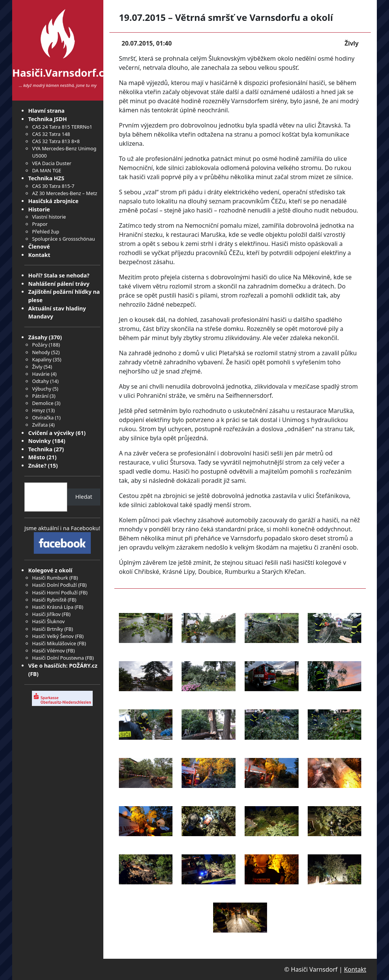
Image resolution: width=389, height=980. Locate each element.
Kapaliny (42, 359)
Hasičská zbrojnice (53, 201)
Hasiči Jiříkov (46, 614)
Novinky (39, 441)
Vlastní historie (49, 217)
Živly (37, 367)
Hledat (84, 497)
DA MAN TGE (47, 170)
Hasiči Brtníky (47, 629)
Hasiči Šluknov (48, 621)
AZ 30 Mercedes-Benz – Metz (64, 193)
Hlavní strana (46, 111)
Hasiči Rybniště (49, 600)
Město (37, 457)
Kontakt (39, 255)
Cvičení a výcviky (51, 433)
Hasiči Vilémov (48, 651)
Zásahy (38, 337)
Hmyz (38, 410)
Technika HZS (46, 178)
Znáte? (37, 466)
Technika (40, 449)
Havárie (41, 374)
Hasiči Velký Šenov (53, 636)
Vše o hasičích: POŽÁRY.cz (63, 666)
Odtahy (40, 381)
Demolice (43, 403)
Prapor (40, 224)
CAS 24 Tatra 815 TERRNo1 (62, 127)
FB (74, 578)
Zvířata (40, 425)
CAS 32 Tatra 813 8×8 (56, 141)
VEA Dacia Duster (51, 163)
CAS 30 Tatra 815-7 (53, 186)
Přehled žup (45, 232)
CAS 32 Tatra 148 (51, 134)
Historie (39, 209)
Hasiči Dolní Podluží (54, 585)
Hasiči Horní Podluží (55, 592)
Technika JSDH (47, 119)
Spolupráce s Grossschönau (63, 239)
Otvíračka (43, 418)
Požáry (40, 345)
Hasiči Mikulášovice (54, 643)
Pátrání (40, 396)
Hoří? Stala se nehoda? (59, 275)
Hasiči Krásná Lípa (53, 607)
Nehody (41, 352)
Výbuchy (42, 389)
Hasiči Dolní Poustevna (58, 658)
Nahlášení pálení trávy (59, 284)
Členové (39, 247)
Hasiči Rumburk (50, 578)
